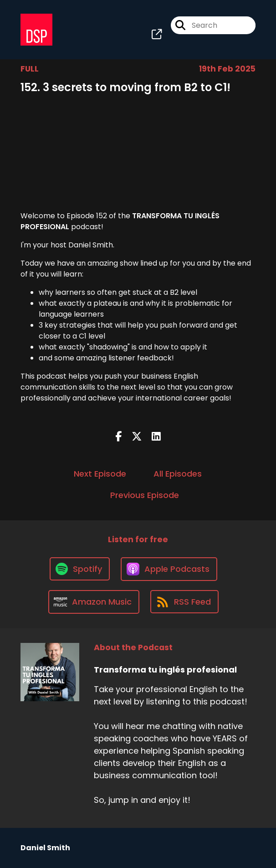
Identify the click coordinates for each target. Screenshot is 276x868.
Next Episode (100, 474)
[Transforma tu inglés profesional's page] (157, 34)
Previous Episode (145, 495)
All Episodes (178, 474)
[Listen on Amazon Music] (94, 602)
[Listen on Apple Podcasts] (169, 569)
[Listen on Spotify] (80, 569)
